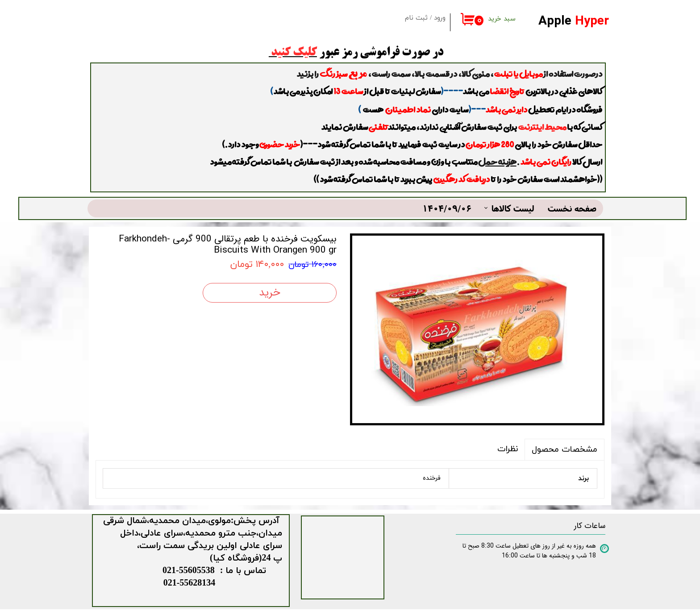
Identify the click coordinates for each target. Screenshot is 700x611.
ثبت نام (416, 18)
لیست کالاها (513, 208)
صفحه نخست (572, 208)
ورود (440, 18)
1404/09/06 (447, 208)
